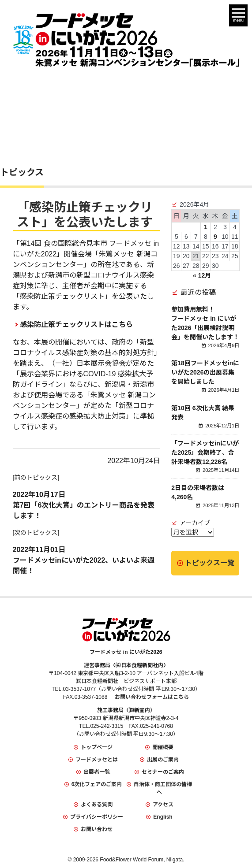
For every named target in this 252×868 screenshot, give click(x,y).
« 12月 (202, 275)
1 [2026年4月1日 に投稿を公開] (206, 227)
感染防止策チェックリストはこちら (76, 325)
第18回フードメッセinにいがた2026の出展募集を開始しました (205, 372)
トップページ (97, 747)
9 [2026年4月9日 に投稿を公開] (215, 237)
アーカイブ (195, 523)
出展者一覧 (97, 772)
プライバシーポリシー (97, 817)
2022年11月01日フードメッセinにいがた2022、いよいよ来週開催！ (84, 560)
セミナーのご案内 (163, 772)
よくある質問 (97, 805)
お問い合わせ (97, 829)
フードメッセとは (97, 760)
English (163, 817)
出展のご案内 (163, 760)
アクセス (163, 805)
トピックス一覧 (210, 563)
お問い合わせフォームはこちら (152, 697)
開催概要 (163, 747)
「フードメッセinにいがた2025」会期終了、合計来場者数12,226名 (205, 453)
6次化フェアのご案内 (97, 784)
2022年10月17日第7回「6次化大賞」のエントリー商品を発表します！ (84, 505)
